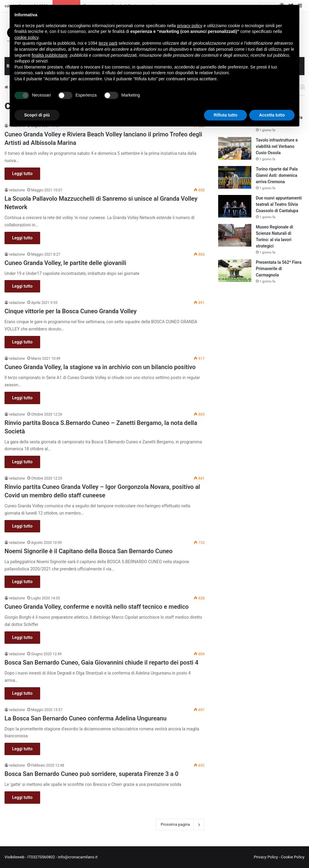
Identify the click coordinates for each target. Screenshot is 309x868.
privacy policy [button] (190, 26)
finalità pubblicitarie (50, 55)
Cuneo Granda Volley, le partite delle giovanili (65, 263)
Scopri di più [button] (37, 115)
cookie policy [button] (26, 37)
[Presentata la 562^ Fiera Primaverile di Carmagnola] (235, 271)
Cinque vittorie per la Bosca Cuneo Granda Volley (71, 311)
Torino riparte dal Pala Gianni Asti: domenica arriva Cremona (277, 175)
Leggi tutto (22, 174)
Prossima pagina (180, 825)
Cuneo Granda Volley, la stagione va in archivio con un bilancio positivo (100, 367)
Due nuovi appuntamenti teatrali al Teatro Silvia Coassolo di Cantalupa (279, 204)
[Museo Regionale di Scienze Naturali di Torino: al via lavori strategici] (235, 235)
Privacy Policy (266, 857)
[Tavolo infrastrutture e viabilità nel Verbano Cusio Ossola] (235, 148)
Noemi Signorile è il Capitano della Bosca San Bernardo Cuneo (89, 551)
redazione (17, 190)
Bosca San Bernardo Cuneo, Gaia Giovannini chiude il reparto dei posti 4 (101, 662)
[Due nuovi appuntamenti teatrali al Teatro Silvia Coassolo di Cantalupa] (235, 206)
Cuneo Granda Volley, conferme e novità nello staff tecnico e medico (97, 607)
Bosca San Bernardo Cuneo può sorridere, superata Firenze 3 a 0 (91, 774)
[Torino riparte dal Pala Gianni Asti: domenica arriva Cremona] (235, 177)
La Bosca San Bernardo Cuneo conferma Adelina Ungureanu (86, 718)
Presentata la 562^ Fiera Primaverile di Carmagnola (279, 269)
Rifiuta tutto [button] (226, 115)
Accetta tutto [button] (272, 115)
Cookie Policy (293, 857)
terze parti (108, 43)
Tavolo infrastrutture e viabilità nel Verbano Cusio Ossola (277, 146)
